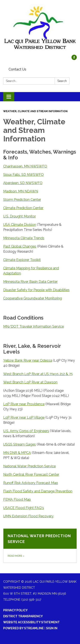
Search (62, 81)
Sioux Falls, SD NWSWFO (23, 175)
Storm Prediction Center (22, 200)
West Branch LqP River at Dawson (30, 382)
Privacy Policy (15, 610)
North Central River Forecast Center (31, 475)
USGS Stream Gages (20, 444)
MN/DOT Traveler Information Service (33, 326)
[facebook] (74, 59)
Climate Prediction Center (23, 208)
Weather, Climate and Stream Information (35, 111)
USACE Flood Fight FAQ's (24, 508)
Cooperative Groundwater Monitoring (33, 298)
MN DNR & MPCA (17, 453)
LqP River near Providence (24, 404)
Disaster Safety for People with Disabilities (36, 290)
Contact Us (17, 69)
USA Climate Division (20, 225)
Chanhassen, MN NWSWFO (25, 166)
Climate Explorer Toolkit (22, 260)
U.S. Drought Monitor (20, 216)
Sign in (52, 628)
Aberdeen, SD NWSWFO (23, 183)
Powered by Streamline (23, 628)
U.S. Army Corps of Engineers (26, 431)
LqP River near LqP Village (24, 417)
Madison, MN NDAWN (21, 191)
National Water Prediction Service (29, 466)
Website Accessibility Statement (31, 622)
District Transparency (23, 616)
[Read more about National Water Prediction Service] (40, 546)
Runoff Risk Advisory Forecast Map (31, 483)
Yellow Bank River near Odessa (28, 360)
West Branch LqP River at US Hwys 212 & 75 (38, 374)
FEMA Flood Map (17, 500)
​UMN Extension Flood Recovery (28, 516)
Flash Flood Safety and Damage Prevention (38, 491)
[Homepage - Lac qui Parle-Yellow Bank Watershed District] (40, 29)
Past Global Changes (20, 246)
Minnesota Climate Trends (24, 238)
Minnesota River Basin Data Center (30, 282)
